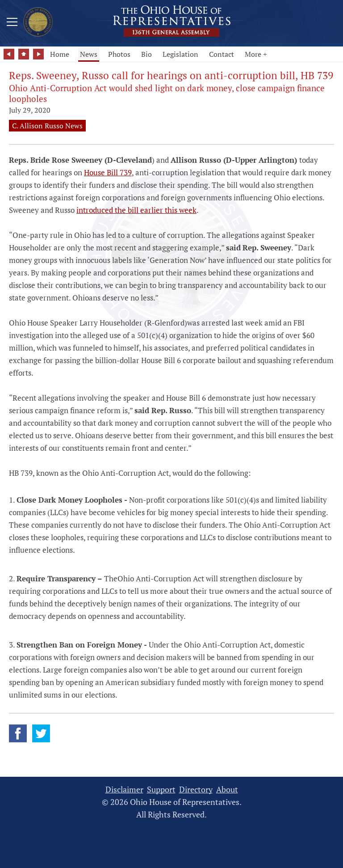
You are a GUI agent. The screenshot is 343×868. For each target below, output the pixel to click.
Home (60, 54)
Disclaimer (124, 790)
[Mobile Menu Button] (12, 23)
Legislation (180, 54)
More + (256, 54)
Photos (119, 54)
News (89, 54)
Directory (196, 790)
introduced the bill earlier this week (136, 210)
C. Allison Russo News (47, 126)
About (227, 790)
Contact (222, 54)
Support (161, 790)
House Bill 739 (108, 172)
